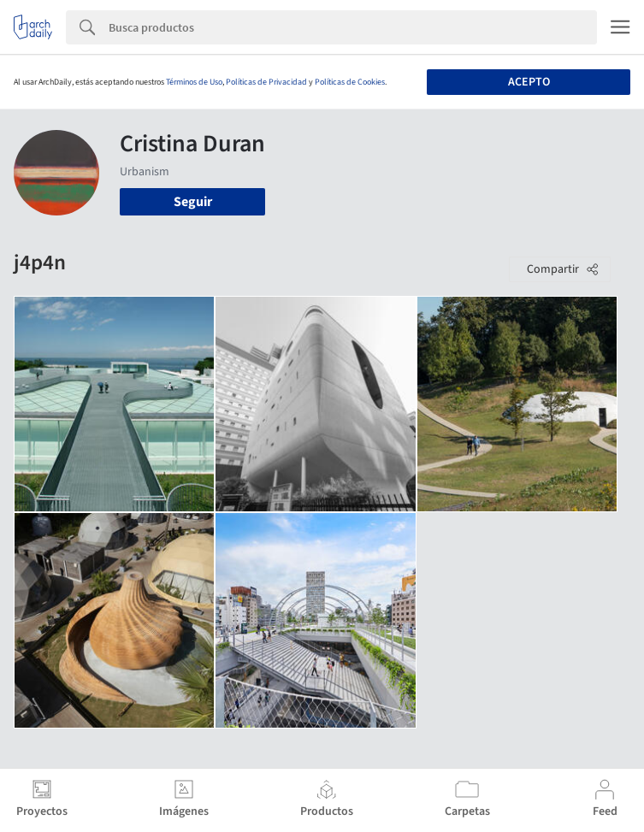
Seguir (193, 202)
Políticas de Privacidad (266, 82)
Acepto (529, 82)
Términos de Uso (194, 82)
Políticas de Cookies (350, 82)
